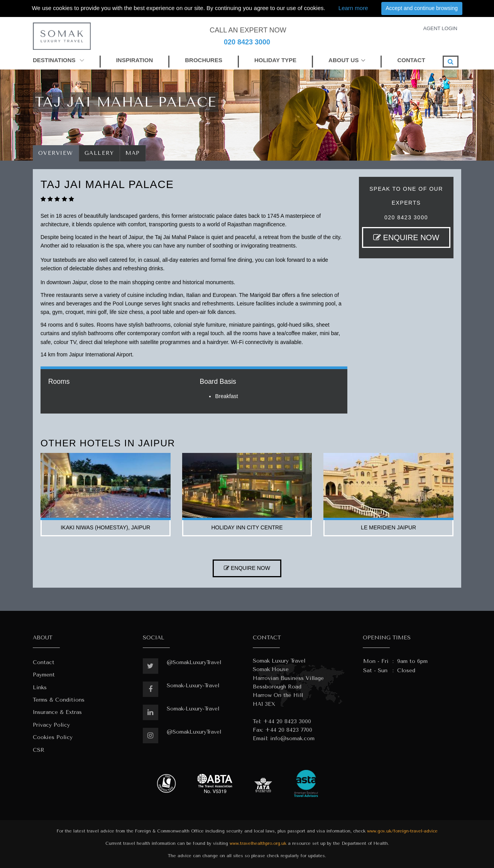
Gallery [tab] (99, 153)
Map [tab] (133, 153)
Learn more (353, 8)
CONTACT (411, 60)
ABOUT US (343, 60)
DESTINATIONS (58, 60)
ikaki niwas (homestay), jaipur (105, 527)
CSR (39, 750)
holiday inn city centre (247, 527)
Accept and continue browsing (422, 8)
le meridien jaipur (388, 527)
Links (40, 687)
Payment (44, 675)
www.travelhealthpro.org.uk (258, 843)
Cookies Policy (53, 737)
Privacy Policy (51, 725)
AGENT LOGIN (440, 28)
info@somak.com (292, 738)
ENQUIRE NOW (406, 237)
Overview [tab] (56, 153)
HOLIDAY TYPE (275, 60)
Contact (44, 662)
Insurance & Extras (57, 712)
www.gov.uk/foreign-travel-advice (402, 831)
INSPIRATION (135, 60)
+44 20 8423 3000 (287, 721)
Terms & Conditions (59, 700)
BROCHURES (204, 60)
